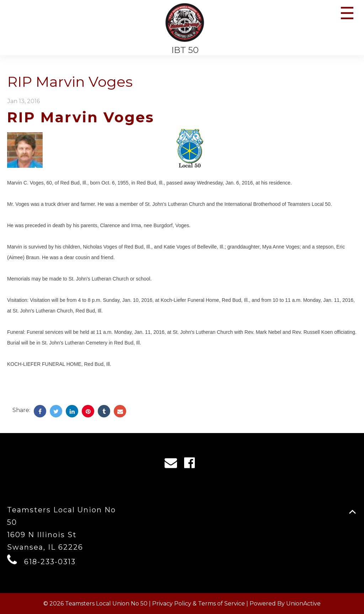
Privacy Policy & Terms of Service (199, 604)
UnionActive (303, 604)
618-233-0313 (50, 562)
